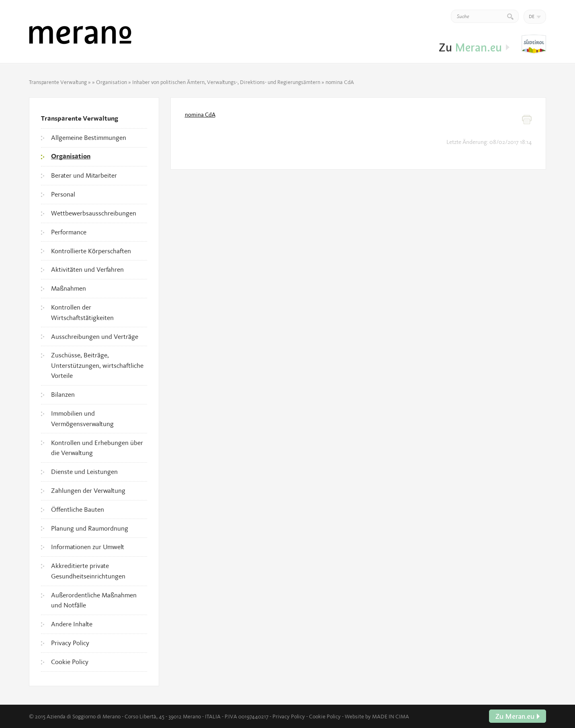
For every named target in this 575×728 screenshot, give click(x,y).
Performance (69, 232)
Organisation (112, 82)
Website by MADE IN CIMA (377, 716)
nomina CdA (200, 115)
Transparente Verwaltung (58, 82)
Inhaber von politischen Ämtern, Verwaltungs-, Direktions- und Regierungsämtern (226, 82)
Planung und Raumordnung (90, 528)
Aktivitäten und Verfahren (87, 269)
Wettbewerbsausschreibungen (94, 213)
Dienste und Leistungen (84, 472)
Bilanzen (63, 394)
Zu (534, 45)
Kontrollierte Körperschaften (91, 251)
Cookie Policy (70, 662)
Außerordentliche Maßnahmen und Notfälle (94, 600)
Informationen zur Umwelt (88, 547)
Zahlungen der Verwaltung (88, 490)
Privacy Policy (70, 643)
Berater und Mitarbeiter (84, 175)
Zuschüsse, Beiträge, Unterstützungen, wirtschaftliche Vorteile (97, 365)
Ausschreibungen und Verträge (95, 336)
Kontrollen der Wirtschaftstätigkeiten (82, 312)
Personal (63, 194)
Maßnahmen (69, 288)
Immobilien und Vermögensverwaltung (82, 418)
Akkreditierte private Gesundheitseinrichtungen (88, 571)
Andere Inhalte (72, 624)
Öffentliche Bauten (78, 509)
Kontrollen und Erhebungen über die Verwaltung (97, 448)
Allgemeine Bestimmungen (89, 137)
